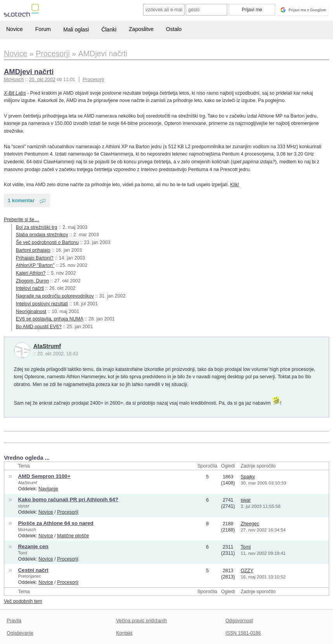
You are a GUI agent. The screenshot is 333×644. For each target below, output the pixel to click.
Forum (43, 29)
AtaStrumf (47, 346)
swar (246, 500)
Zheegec (250, 524)
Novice (15, 29)
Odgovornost (239, 621)
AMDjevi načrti (29, 72)
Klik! (235, 185)
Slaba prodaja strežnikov (42, 235)
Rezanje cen (33, 546)
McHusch (27, 530)
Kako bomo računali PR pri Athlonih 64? (68, 499)
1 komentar (21, 200)
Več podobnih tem (23, 601)
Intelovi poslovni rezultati (42, 304)
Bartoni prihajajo (33, 250)
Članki (109, 29)
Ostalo (174, 29)
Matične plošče (73, 536)
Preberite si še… (22, 220)
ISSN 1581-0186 (243, 633)
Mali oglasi (76, 29)
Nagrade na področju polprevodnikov (55, 296)
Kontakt (124, 633)
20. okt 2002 (42, 80)
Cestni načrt (33, 570)
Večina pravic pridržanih (142, 621)
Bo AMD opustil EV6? (39, 327)
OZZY (247, 571)
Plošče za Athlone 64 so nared (56, 523)
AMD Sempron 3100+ (44, 476)
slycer (24, 506)
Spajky (248, 477)
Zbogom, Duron (33, 281)
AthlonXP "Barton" (35, 265)
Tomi (23, 553)
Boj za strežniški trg (37, 227)
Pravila (14, 621)
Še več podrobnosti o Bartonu (47, 242)
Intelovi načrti (30, 288)
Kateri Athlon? (31, 273)
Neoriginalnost (31, 312)
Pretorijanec (30, 576)
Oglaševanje (20, 633)
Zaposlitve (141, 29)
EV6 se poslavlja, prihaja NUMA (50, 319)
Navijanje (48, 489)
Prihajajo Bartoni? (35, 258)
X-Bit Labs (15, 93)
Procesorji (93, 80)
